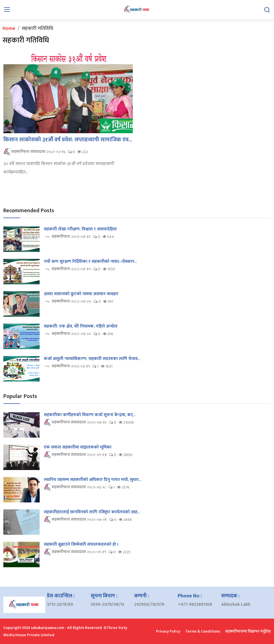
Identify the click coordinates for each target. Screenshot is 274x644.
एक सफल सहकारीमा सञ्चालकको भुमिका (78, 447)
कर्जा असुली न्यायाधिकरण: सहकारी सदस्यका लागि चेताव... (92, 359)
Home (9, 28)
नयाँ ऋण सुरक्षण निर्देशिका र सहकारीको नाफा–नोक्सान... (90, 262)
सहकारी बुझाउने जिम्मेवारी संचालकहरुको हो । (81, 545)
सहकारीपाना (57, 237)
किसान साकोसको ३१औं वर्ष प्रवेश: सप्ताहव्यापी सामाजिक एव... (68, 140)
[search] (267, 10)
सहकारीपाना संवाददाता (24, 152)
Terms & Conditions (203, 631)
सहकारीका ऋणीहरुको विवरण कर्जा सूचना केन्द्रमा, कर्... (90, 415)
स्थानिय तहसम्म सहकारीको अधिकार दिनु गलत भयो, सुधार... (92, 480)
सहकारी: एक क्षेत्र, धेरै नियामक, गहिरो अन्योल (81, 326)
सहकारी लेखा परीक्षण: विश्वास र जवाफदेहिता (80, 229)
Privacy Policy (168, 631)
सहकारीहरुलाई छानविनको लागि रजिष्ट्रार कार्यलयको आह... (92, 512)
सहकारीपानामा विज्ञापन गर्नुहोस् (248, 631)
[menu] (7, 10)
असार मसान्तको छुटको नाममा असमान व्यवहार (81, 294)
